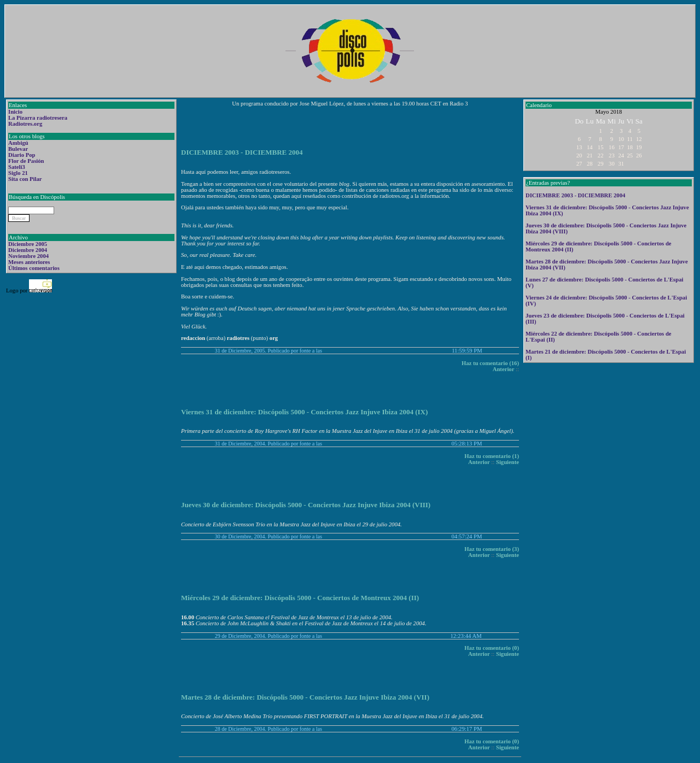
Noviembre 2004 (28, 256)
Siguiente (507, 462)
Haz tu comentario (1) (492, 456)
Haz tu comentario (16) (490, 363)
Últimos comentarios (34, 268)
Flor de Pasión (26, 161)
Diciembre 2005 (28, 244)
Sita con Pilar (25, 179)
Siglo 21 (18, 173)
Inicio (15, 112)
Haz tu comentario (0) (492, 648)
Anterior (504, 369)
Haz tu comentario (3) (492, 549)
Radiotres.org (25, 124)
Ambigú (18, 143)
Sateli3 (17, 167)
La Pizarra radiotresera (38, 118)
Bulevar (18, 149)
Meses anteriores (29, 262)
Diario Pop (22, 155)
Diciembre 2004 (28, 250)
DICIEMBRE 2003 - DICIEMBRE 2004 (575, 195)
